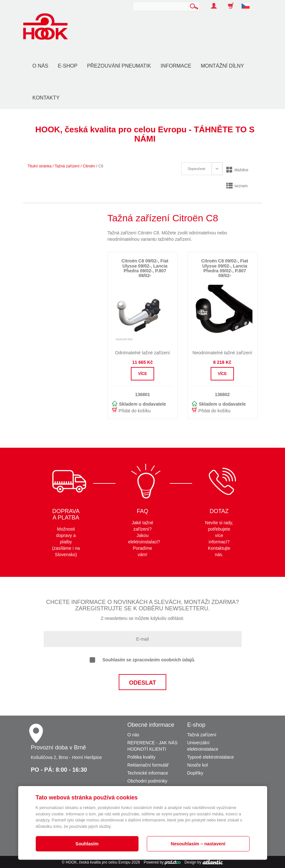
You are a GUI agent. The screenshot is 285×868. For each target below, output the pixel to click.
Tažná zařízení (67, 166)
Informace (176, 66)
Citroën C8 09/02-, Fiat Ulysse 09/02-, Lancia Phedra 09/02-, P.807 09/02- (145, 268)
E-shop (67, 66)
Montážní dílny (222, 66)
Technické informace (148, 773)
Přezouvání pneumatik (119, 66)
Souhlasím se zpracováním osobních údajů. (142, 660)
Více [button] (142, 374)
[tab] (202, 169)
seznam (237, 186)
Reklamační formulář (148, 765)
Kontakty (46, 98)
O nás (41, 66)
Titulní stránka (40, 166)
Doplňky (195, 773)
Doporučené (197, 169)
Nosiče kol (198, 765)
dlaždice (237, 170)
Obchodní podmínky (147, 781)
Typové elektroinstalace (211, 757)
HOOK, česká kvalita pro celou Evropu (98, 862)
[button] (248, 3)
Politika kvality (141, 757)
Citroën (89, 166)
